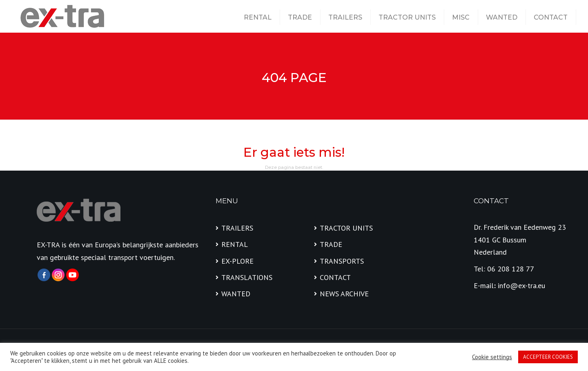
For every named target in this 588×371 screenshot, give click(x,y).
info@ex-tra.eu (521, 285)
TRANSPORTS (342, 261)
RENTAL (258, 17)
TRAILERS (345, 17)
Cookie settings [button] (492, 357)
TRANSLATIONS (247, 277)
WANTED (502, 17)
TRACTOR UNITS (407, 17)
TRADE (300, 17)
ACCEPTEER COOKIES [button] (548, 357)
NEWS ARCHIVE (344, 294)
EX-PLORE (237, 261)
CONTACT (551, 17)
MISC (461, 17)
